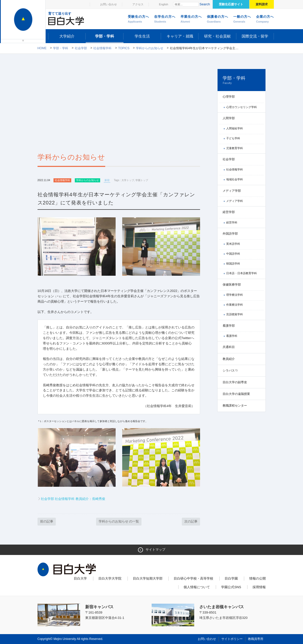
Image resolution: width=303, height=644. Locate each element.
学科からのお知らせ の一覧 (119, 521)
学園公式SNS (231, 587)
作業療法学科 (235, 305)
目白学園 (231, 578)
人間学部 (229, 118)
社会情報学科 (102, 48)
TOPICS (124, 48)
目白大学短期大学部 (148, 578)
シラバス (229, 371)
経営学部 (229, 212)
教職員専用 (256, 639)
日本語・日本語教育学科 (242, 273)
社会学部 (81, 48)
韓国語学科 (233, 264)
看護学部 (229, 326)
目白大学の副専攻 (235, 382)
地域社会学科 (235, 179)
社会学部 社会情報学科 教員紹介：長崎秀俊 (73, 499)
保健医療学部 (232, 285)
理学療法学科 (235, 295)
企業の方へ (265, 19)
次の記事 (191, 521)
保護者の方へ (218, 19)
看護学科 (232, 336)
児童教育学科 (235, 148)
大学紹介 (67, 36)
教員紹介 (229, 359)
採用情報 (259, 587)
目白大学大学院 (110, 578)
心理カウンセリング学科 (242, 107)
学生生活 (142, 36)
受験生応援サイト (231, 4)
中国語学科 (233, 254)
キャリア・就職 (180, 36)
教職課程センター (235, 406)
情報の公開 (257, 578)
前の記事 (47, 521)
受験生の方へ (138, 19)
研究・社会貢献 (217, 36)
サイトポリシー (232, 639)
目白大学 (80, 578)
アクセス (138, 4)
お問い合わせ (109, 4)
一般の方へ (242, 19)
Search (205, 4)
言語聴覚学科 (235, 314)
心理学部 (229, 97)
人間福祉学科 (235, 128)
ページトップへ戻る (255, 629)
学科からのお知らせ (150, 48)
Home (42, 48)
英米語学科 (233, 244)
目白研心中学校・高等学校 (193, 578)
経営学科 (232, 222)
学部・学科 (105, 36)
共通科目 (229, 347)
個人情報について (197, 587)
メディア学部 (232, 191)
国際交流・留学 (255, 36)
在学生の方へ (165, 19)
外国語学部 (230, 234)
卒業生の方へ (191, 19)
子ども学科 (233, 138)
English (164, 4)
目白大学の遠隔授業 (236, 394)
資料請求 (262, 4)
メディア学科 (235, 201)
